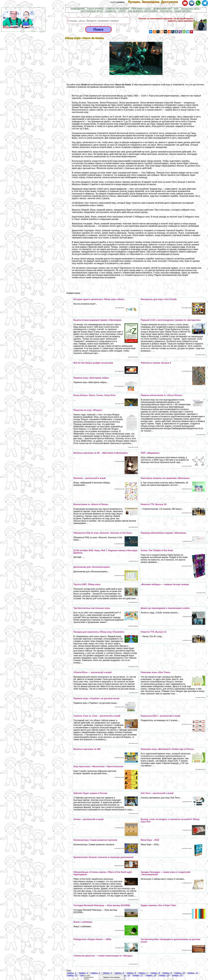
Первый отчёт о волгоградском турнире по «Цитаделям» (171, 320)
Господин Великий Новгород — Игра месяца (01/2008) (102, 905)
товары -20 (177, 975)
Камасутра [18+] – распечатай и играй (161, 716)
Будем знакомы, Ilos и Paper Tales (159, 905)
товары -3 (95, 973)
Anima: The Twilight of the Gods (157, 550)
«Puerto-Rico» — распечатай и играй (92, 672)
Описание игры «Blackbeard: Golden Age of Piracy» (167, 749)
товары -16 (124, 975)
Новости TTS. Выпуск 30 (154, 504)
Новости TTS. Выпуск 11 (154, 632)
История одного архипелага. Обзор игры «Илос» (99, 299)
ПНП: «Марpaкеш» (150, 453)
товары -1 (71, 973)
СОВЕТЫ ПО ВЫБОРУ (118, 9)
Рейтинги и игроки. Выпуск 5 (156, 363)
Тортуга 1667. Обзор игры (87, 584)
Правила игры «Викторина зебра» (91, 378)
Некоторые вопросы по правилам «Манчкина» (165, 478)
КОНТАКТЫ (166, 11)
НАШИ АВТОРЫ (183, 11)
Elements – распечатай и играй (89, 478)
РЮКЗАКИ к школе (141, 9)
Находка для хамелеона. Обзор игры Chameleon (99, 632)
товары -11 (193, 973)
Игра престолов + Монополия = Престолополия (98, 767)
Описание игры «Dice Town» (156, 672)
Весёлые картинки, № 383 (87, 749)
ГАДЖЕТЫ (111, 11)
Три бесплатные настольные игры (92, 608)
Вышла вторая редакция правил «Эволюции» (98, 320)
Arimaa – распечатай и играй (88, 819)
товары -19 (164, 975)
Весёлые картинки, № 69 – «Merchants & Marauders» (101, 453)
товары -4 (107, 973)
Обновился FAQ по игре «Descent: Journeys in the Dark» (103, 533)
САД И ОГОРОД (95, 9)
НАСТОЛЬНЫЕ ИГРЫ (92, 11)
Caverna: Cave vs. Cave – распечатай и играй (97, 716)
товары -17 (138, 975)
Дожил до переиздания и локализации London (165, 608)
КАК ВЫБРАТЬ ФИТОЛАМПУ (143, 11)
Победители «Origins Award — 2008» (92, 939)
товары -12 (72, 975)
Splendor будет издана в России (90, 793)
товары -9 (167, 973)
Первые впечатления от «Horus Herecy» (162, 395)
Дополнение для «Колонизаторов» (92, 567)
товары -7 (143, 973)
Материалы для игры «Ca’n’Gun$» (159, 299)
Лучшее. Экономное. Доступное (155, 2)
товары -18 (151, 975)
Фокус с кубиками (83, 922)
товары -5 (119, 973)
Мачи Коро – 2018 (150, 840)
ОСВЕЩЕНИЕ (78, 9)
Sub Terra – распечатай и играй (157, 793)
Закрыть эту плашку (111, 977)
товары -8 (155, 973)
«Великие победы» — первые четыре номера (165, 584)
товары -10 (180, 973)
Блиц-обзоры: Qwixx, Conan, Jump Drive (94, 395)
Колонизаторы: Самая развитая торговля (95, 840)
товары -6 (131, 973)
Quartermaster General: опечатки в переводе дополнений (103, 857)
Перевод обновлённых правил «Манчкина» (164, 533)
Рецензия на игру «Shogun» (88, 410)
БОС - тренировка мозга (187, 9)
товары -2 (83, 973)
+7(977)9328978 (117, 2)
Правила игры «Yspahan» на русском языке (96, 698)
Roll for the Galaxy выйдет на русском (93, 363)
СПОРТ (122, 11)
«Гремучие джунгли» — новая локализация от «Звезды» (103, 956)
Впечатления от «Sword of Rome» (91, 504)
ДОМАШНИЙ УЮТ (163, 9)
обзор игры (117, 85)
